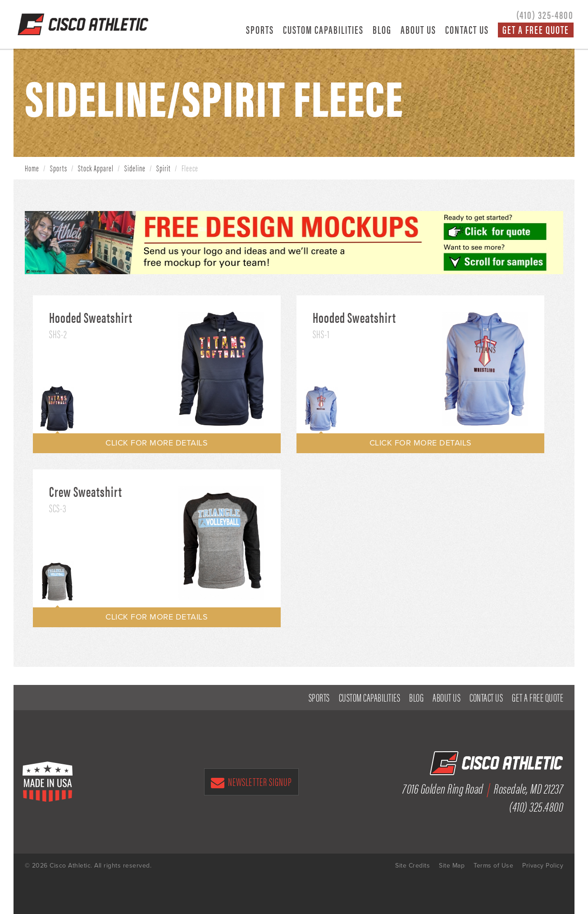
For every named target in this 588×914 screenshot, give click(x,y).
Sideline (135, 168)
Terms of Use (493, 866)
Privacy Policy (543, 866)
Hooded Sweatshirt (91, 317)
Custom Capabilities (323, 29)
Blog (382, 29)
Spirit (164, 168)
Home (32, 168)
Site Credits (413, 866)
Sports (260, 29)
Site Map (452, 866)
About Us (418, 29)
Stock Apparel (96, 168)
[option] (221, 369)
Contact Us (467, 29)
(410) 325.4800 (536, 806)
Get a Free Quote (536, 30)
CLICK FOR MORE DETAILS (157, 443)
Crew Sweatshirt (86, 491)
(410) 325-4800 (545, 14)
